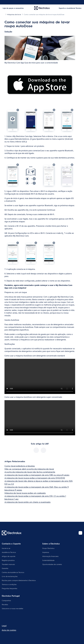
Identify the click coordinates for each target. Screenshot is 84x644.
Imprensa (46, 552)
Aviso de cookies (9, 630)
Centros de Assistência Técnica (13, 572)
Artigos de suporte (9, 556)
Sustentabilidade (48, 560)
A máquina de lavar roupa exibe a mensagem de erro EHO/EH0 (35, 478)
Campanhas (6, 600)
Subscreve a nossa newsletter (13, 608)
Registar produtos (8, 560)
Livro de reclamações (10, 576)
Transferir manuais (8, 564)
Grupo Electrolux (48, 548)
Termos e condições (9, 584)
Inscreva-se (6, 548)
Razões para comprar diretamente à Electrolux (19, 580)
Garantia (5, 568)
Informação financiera (50, 556)
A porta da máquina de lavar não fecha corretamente (30, 472)
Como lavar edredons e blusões (20, 466)
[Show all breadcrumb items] (4, 14)
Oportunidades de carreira (52, 564)
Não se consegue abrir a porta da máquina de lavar (29, 469)
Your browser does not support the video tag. (40, 376)
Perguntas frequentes (9, 588)
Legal (4, 626)
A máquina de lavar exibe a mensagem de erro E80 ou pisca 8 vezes (37, 475)
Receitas (5, 604)
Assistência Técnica (9, 552)
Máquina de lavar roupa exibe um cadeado (25, 493)
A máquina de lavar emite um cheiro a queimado (28, 502)
